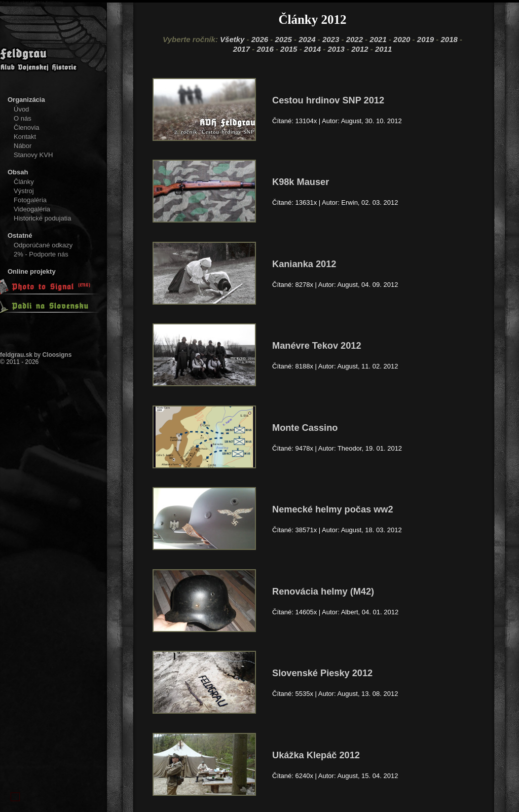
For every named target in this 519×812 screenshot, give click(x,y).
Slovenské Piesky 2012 (322, 673)
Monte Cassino (305, 428)
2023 (331, 39)
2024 (307, 39)
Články (24, 182)
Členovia (27, 127)
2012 (360, 49)
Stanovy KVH (33, 155)
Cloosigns (57, 355)
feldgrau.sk (16, 355)
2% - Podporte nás (41, 254)
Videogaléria (32, 209)
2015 (289, 49)
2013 (336, 49)
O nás (23, 118)
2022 (355, 39)
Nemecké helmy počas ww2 (333, 509)
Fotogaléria (30, 200)
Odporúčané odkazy (43, 245)
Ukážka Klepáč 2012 (316, 755)
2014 (312, 49)
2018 (449, 39)
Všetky (232, 39)
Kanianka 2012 (304, 264)
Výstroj (24, 191)
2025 (283, 39)
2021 (378, 39)
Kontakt (25, 137)
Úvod (21, 109)
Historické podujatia (42, 218)
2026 (260, 39)
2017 (242, 49)
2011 (383, 49)
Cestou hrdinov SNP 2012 (328, 100)
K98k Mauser (301, 182)
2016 (265, 49)
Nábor (23, 146)
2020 (402, 39)
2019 (425, 39)
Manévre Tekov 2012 (317, 346)
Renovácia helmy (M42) (323, 592)
